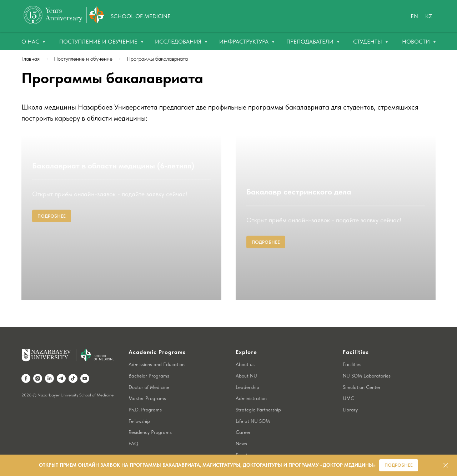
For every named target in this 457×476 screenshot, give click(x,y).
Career (243, 416)
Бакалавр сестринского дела (299, 255)
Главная (31, 59)
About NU (246, 360)
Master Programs (147, 383)
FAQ (133, 428)
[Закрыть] (446, 465)
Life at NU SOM (253, 405)
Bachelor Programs (149, 360)
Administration (251, 383)
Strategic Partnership (258, 394)
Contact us (247, 450)
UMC (348, 383)
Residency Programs (150, 416)
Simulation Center (362, 371)
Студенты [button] (368, 42)
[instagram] (38, 363)
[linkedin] (49, 363)
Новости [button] (417, 42)
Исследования (179, 42)
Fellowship (139, 405)
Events (243, 439)
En (414, 16)
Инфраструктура (245, 42)
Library (350, 394)
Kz (429, 16)
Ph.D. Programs (145, 394)
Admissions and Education (157, 349)
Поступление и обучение (99, 42)
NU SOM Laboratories (367, 360)
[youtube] (85, 363)
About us (245, 349)
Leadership (247, 371)
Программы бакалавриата (157, 59)
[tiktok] (73, 363)
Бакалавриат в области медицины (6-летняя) (113, 255)
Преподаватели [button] (311, 42)
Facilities (352, 349)
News (241, 428)
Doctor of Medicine (149, 371)
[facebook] (26, 363)
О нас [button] (31, 42)
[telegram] (61, 363)
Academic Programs (157, 336)
